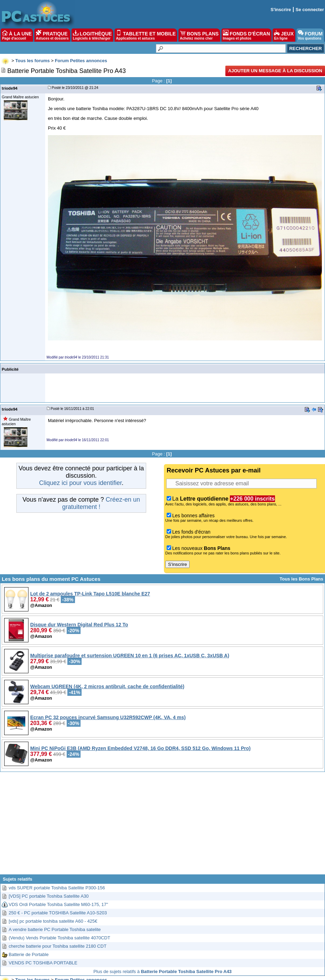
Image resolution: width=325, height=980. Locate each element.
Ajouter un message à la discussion (275, 71)
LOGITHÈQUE (92, 35)
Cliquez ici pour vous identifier (80, 483)
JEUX (284, 35)
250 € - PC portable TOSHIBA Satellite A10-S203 (58, 913)
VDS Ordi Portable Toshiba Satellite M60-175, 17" (58, 904)
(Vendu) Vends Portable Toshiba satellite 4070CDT (59, 938)
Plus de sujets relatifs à (162, 971)
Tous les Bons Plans (301, 579)
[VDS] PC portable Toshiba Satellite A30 (49, 896)
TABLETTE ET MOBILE (146, 35)
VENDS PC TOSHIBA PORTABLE (43, 963)
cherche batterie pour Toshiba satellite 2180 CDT (58, 946)
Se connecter (310, 10)
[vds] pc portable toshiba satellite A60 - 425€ (53, 921)
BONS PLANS (199, 35)
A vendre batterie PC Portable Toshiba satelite (55, 929)
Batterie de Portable (29, 954)
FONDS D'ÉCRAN (247, 35)
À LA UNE (17, 35)
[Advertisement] (163, 826)
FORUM (310, 35)
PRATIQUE (52, 35)
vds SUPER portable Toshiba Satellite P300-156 (57, 888)
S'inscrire (281, 10)
